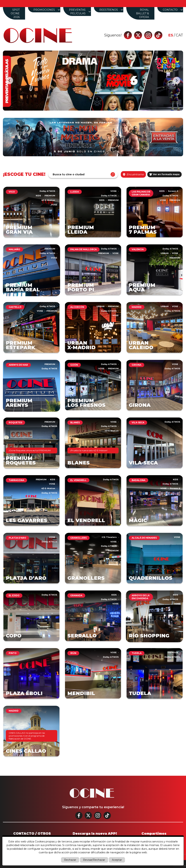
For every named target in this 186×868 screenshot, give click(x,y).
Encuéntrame (133, 174)
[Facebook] (128, 35)
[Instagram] (148, 35)
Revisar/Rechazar (94, 860)
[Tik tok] (158, 35)
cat (179, 35)
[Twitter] (138, 35)
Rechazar (70, 860)
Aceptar (117, 860)
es (171, 35)
